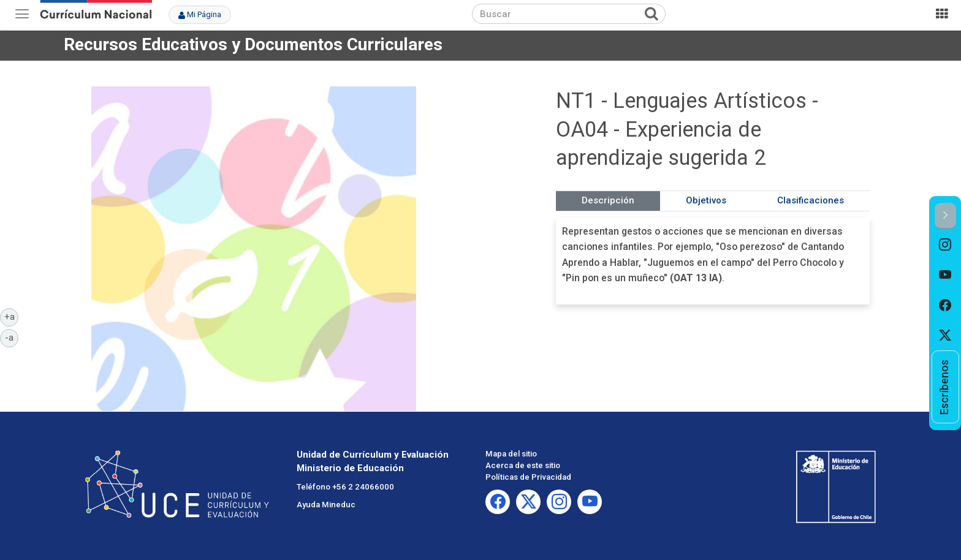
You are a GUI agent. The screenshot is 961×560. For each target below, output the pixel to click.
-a (12, 337)
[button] (945, 216)
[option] (945, 244)
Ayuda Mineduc (326, 505)
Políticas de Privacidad (528, 477)
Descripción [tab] (608, 200)
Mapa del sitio (511, 454)
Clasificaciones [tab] (811, 200)
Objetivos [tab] (706, 200)
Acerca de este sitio (523, 465)
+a (12, 316)
